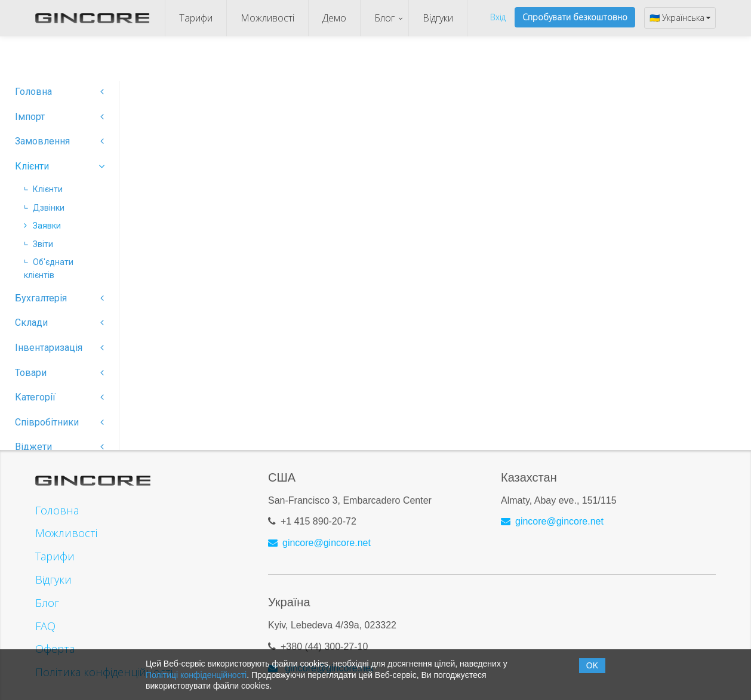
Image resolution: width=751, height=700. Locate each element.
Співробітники (59, 422)
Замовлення (59, 141)
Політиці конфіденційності (196, 675)
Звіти (39, 244)
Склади (59, 323)
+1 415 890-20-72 (318, 516)
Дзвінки (44, 208)
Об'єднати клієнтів (49, 269)
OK (592, 665)
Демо (334, 18)
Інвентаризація (59, 348)
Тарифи (196, 18)
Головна (59, 92)
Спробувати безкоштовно (575, 17)
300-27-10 (346, 642)
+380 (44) (302, 642)
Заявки (42, 226)
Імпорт (59, 117)
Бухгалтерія (59, 298)
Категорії (59, 397)
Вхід (498, 17)
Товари (59, 373)
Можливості (267, 18)
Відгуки (438, 18)
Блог (384, 18)
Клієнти (59, 166)
